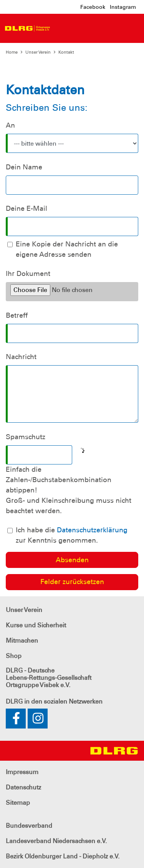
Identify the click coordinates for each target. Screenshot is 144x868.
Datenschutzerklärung (92, 530)
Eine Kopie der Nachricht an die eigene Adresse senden (67, 249)
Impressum (22, 772)
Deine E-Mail (26, 208)
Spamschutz (26, 437)
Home (12, 52)
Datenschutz (23, 787)
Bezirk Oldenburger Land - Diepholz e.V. (63, 856)
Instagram (123, 7)
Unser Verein (38, 52)
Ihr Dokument (28, 274)
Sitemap (18, 803)
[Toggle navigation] (61, 28)
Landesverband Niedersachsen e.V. (56, 841)
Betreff (17, 315)
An (10, 125)
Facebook (93, 7)
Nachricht (21, 357)
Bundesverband (29, 826)
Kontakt (66, 52)
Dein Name (24, 167)
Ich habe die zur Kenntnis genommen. (72, 535)
